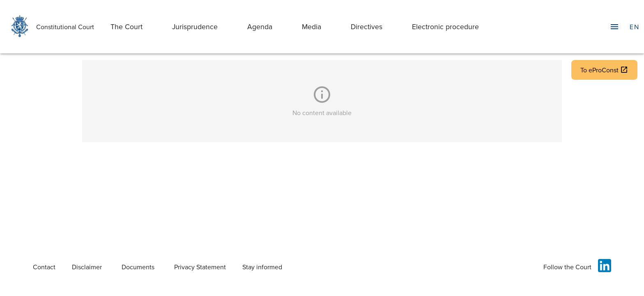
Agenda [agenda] (260, 27)
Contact (44, 267)
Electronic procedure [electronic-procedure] (445, 27)
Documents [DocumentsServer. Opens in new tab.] (138, 267)
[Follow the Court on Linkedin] (603, 267)
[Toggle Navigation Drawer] (614, 27)
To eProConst (604, 70)
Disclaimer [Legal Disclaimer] (87, 267)
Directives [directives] (367, 27)
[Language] (634, 27)
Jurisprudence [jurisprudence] (195, 27)
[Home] (18, 27)
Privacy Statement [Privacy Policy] (200, 267)
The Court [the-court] (126, 27)
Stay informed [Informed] (262, 267)
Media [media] (312, 27)
